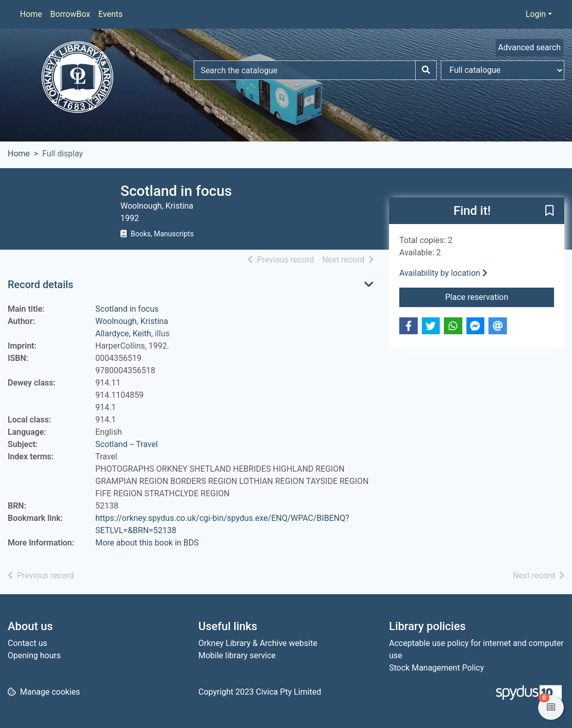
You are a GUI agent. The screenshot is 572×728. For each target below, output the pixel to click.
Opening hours (34, 655)
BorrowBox (70, 14)
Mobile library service (237, 655)
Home (31, 14)
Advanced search (529, 47)
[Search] (426, 70)
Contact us (27, 643)
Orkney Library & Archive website (258, 643)
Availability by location (443, 273)
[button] (549, 211)
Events (110, 14)
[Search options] (503, 70)
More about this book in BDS (147, 543)
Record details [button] (40, 285)
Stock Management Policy (436, 668)
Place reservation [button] (500, 296)
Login (535, 14)
